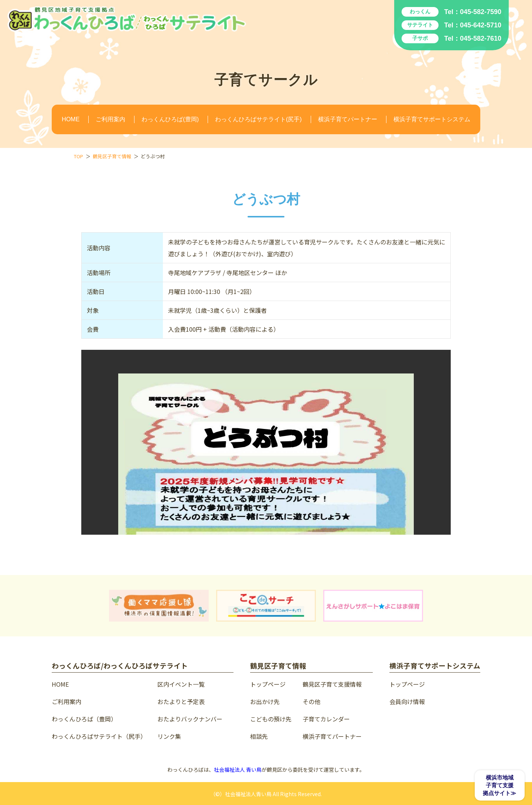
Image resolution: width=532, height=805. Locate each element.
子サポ (420, 38)
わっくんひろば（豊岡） (84, 719)
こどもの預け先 (271, 719)
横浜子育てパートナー (348, 119)
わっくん (420, 11)
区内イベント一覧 (181, 684)
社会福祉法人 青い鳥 (238, 770)
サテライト (420, 25)
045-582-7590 (481, 12)
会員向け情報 (407, 701)
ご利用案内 (110, 119)
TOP (79, 156)
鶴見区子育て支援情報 (332, 684)
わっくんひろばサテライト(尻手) (258, 119)
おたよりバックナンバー (190, 719)
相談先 (259, 736)
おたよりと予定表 (181, 701)
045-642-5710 (481, 25)
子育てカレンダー (326, 719)
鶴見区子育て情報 (112, 156)
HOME (71, 119)
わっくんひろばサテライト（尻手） (99, 736)
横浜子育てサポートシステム (432, 119)
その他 (311, 701)
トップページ (268, 684)
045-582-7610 (481, 38)
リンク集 (169, 736)
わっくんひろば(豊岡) (170, 119)
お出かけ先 (265, 701)
